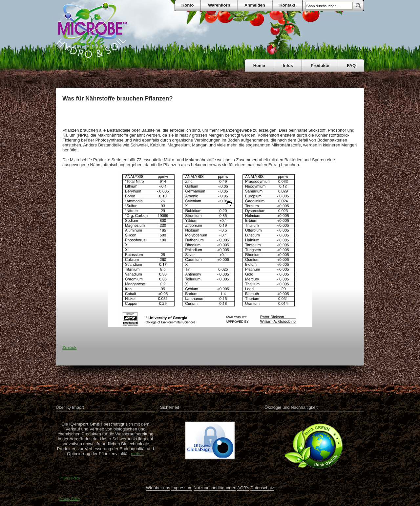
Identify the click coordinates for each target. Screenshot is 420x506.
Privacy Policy (70, 478)
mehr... (137, 454)
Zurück (69, 348)
